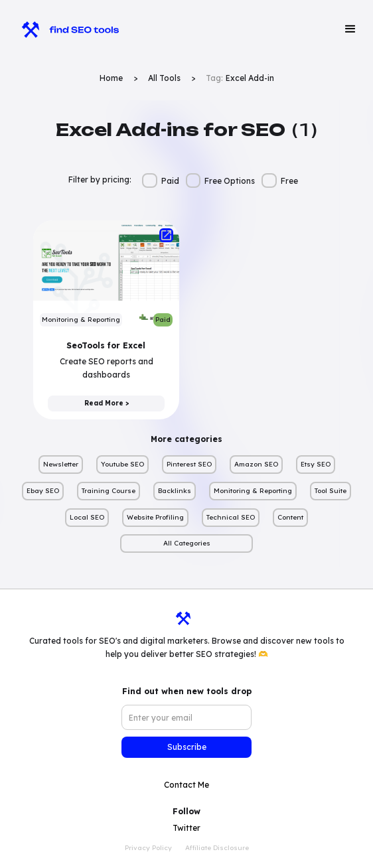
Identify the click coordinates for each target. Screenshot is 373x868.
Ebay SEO (43, 491)
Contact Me (186, 785)
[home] (64, 29)
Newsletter (61, 464)
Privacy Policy (148, 848)
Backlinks (175, 491)
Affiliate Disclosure (217, 848)
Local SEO (87, 517)
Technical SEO (231, 517)
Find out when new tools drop (187, 691)
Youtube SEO (122, 464)
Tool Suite (331, 491)
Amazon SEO (256, 464)
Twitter (186, 828)
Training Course (109, 491)
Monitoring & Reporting (253, 491)
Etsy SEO (316, 464)
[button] (350, 29)
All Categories (187, 543)
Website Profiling (155, 517)
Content (290, 517)
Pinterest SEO (189, 464)
